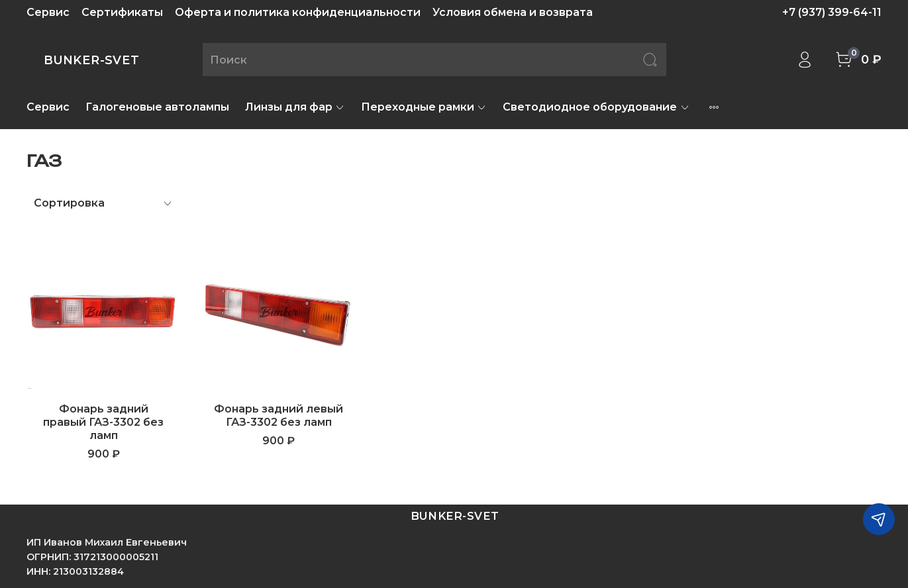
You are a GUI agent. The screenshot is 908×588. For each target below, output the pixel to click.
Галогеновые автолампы (157, 107)
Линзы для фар (295, 107)
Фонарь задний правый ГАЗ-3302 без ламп (103, 422)
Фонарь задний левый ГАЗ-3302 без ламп (278, 416)
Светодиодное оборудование (596, 107)
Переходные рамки (424, 107)
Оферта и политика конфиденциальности (298, 12)
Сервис (48, 12)
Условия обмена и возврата (513, 12)
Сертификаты (122, 12)
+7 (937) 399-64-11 (832, 12)
